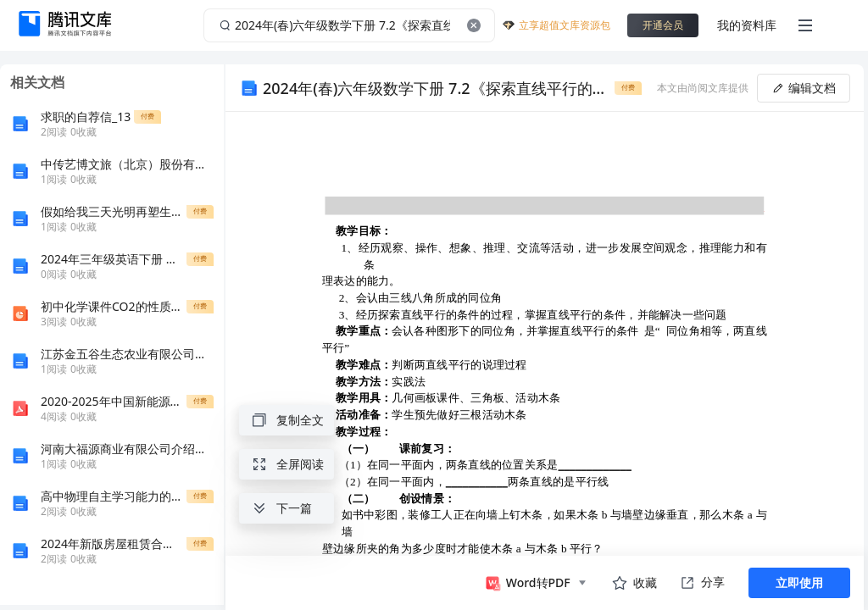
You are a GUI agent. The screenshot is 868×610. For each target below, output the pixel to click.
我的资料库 (747, 25)
